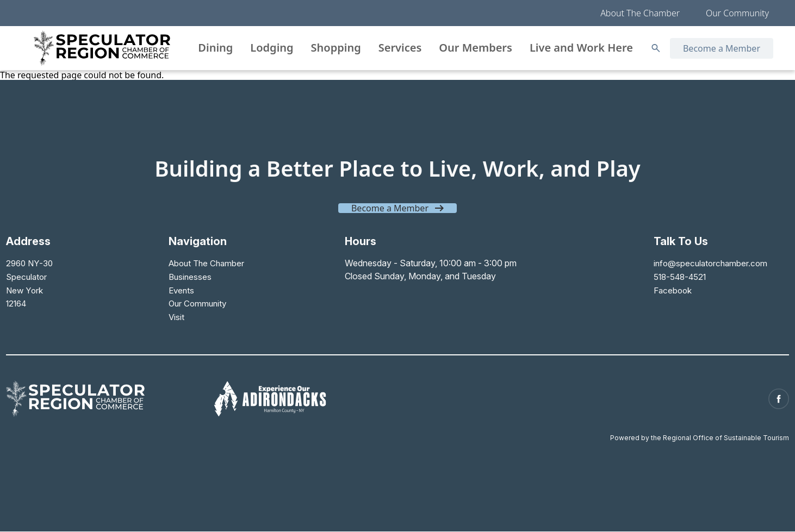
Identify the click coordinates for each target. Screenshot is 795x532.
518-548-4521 (678, 276)
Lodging (272, 48)
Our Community (737, 13)
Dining (215, 48)
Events (182, 289)
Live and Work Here (581, 48)
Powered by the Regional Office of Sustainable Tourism (700, 432)
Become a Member (722, 48)
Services (400, 48)
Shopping (336, 48)
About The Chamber (640, 13)
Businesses (190, 276)
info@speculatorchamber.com (708, 263)
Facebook (669, 289)
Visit (176, 315)
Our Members (476, 48)
